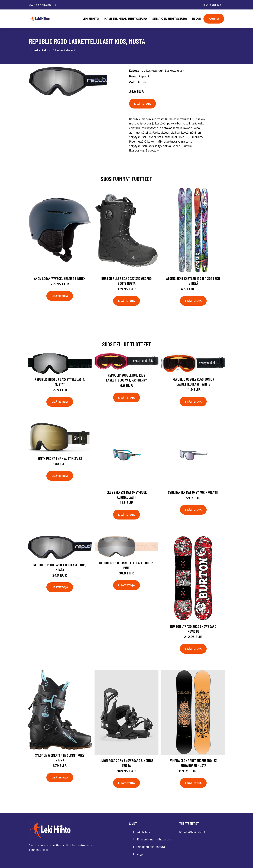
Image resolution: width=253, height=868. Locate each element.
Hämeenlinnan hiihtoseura (126, 19)
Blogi (197, 19)
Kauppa (214, 19)
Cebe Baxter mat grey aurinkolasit (193, 492)
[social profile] (55, 5)
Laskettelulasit (65, 50)
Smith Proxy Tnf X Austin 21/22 (60, 458)
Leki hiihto (91, 19)
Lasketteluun (42, 50)
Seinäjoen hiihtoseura (170, 19)
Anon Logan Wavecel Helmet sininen (60, 278)
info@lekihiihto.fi (212, 5)
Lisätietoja (142, 104)
